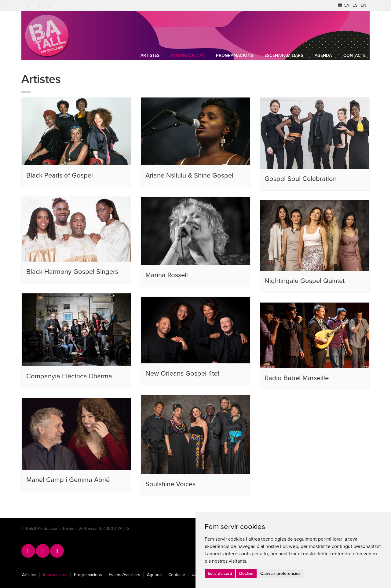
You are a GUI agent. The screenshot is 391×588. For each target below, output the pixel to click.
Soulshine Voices (170, 484)
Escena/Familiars (284, 55)
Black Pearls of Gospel (60, 175)
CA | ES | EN (352, 5)
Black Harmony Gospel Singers (72, 272)
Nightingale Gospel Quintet (305, 281)
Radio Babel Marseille (297, 378)
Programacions (234, 55)
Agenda (323, 55)
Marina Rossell (167, 275)
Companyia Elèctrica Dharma (69, 376)
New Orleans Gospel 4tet (182, 373)
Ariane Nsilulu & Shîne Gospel (189, 175)
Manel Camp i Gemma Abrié (68, 480)
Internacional (188, 55)
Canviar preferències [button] (280, 573)
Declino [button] (246, 573)
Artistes (150, 55)
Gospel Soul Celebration (301, 179)
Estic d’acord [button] (220, 573)
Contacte (354, 55)
